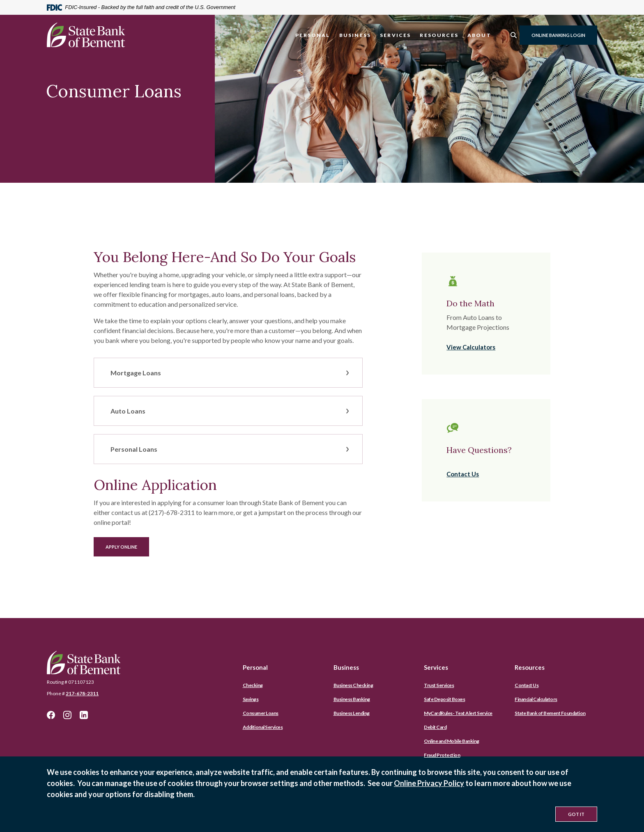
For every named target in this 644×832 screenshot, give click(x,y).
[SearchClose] (514, 35)
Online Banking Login (558, 35)
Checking (253, 685)
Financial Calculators (536, 699)
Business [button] (355, 35)
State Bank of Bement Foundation (550, 713)
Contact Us (463, 474)
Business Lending (352, 713)
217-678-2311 (82, 693)
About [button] (479, 35)
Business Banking (352, 699)
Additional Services (263, 727)
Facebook (51, 715)
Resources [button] (439, 35)
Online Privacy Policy (429, 783)
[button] (228, 373)
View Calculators (471, 347)
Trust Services (439, 685)
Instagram (67, 715)
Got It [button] (576, 814)
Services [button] (395, 35)
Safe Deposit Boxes (444, 699)
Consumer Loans (261, 713)
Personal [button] (313, 35)
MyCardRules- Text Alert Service (458, 713)
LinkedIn (84, 715)
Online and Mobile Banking (452, 741)
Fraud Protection (442, 755)
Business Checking (353, 685)
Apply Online (127, 547)
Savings (251, 699)
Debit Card (435, 727)
